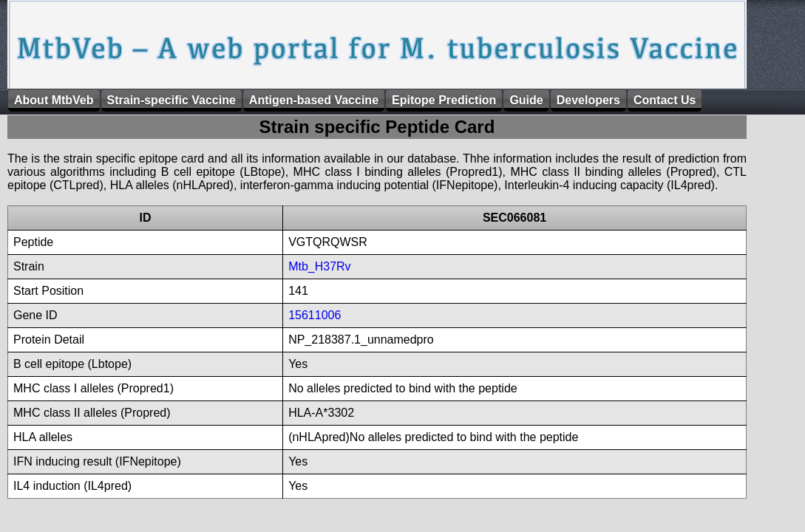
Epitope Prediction (444, 100)
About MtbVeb (54, 100)
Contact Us (665, 100)
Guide (526, 100)
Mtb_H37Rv (319, 266)
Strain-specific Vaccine (171, 100)
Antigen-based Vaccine (314, 100)
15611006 (315, 315)
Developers (588, 100)
